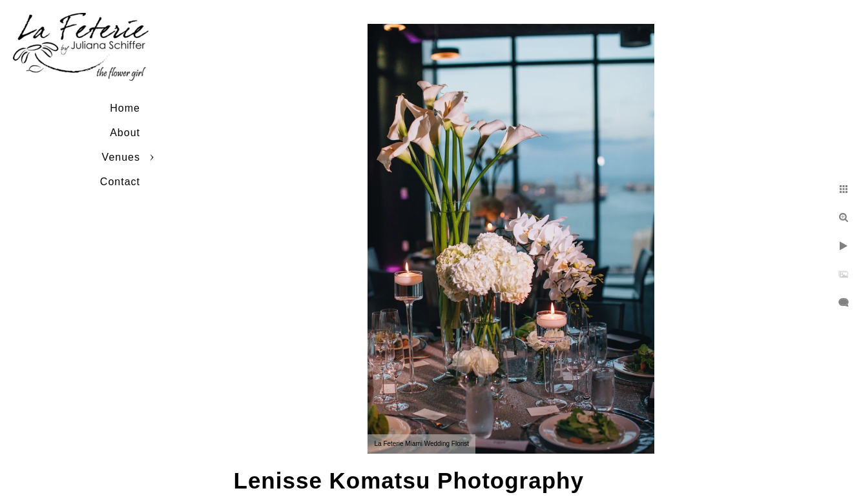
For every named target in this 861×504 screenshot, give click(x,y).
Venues (121, 157)
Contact (120, 182)
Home (125, 108)
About (125, 133)
